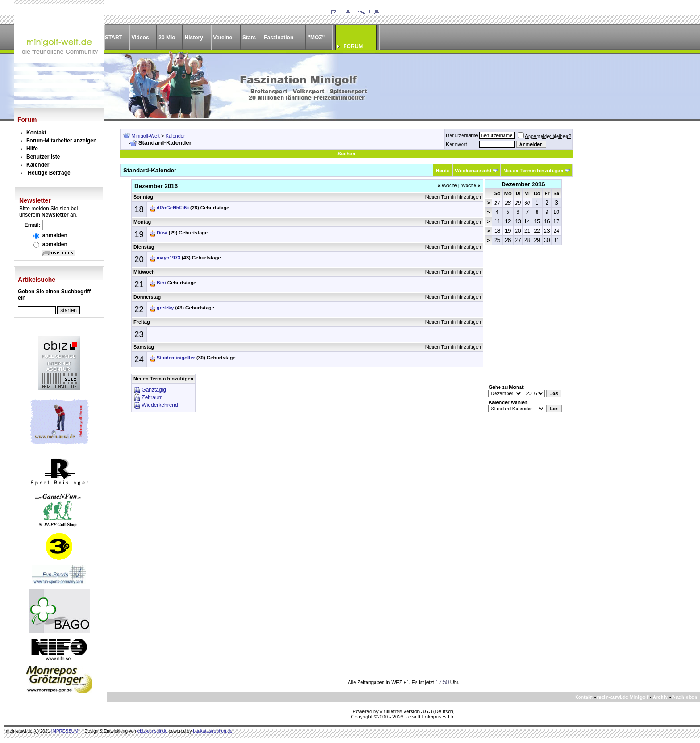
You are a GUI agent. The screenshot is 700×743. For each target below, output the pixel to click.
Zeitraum (152, 397)
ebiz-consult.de (152, 731)
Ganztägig (154, 390)
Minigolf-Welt (145, 136)
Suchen (346, 154)
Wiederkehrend (160, 405)
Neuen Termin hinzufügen (533, 171)
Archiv (660, 697)
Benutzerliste (43, 157)
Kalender (38, 165)
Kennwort (456, 144)
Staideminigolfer (176, 358)
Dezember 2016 (523, 184)
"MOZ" (316, 38)
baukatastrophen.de (212, 731)
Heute (443, 171)
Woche (447, 185)
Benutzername (462, 135)
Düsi (162, 233)
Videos (140, 38)
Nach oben (685, 697)
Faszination (279, 38)
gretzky (165, 308)
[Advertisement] (631, 263)
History (194, 38)
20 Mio (167, 38)
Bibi (161, 283)
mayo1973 (169, 258)
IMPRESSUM (65, 731)
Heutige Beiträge (49, 173)
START (114, 38)
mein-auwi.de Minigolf (623, 697)
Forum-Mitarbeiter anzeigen (61, 141)
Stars (249, 38)
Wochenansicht (473, 171)
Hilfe (32, 149)
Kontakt (36, 133)
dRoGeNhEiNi (173, 208)
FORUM (353, 46)
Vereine (223, 38)
